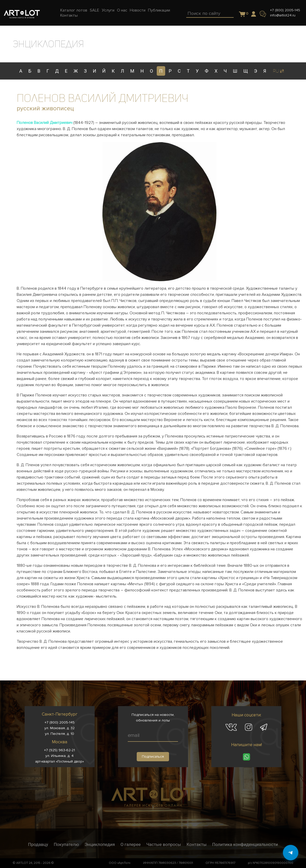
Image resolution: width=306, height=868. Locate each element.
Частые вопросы (164, 844)
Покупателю (66, 844)
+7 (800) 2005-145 (285, 10)
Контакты (196, 844)
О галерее (131, 844)
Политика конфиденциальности (245, 844)
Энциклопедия (100, 844)
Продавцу (38, 844)
